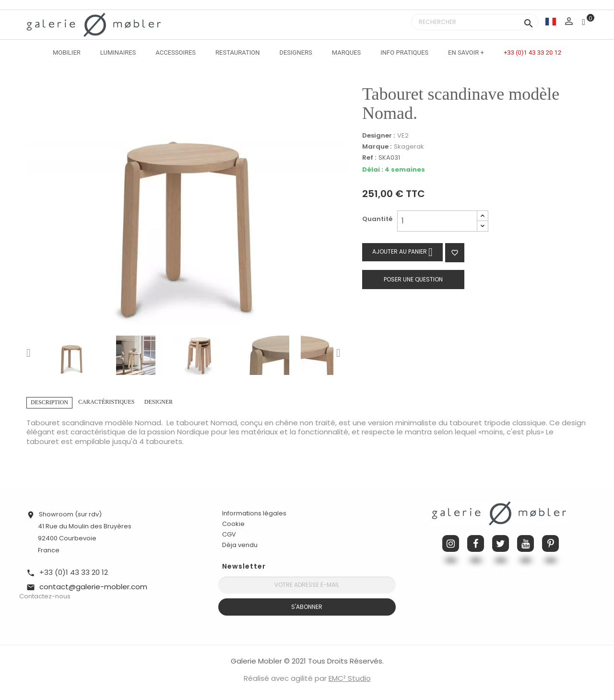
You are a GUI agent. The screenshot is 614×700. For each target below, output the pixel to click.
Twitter (501, 543)
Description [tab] (49, 402)
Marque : (377, 147)
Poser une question (413, 279)
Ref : (369, 158)
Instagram (451, 543)
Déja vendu (240, 545)
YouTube (525, 543)
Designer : (378, 136)
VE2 (403, 135)
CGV (229, 534)
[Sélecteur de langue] (551, 21)
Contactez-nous (45, 596)
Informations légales (254, 513)
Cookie (233, 524)
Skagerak (409, 146)
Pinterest (550, 543)
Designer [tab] (159, 402)
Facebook (476, 543)
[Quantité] (437, 221)
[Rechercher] (475, 22)
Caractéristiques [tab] (106, 402)
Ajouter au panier (402, 252)
